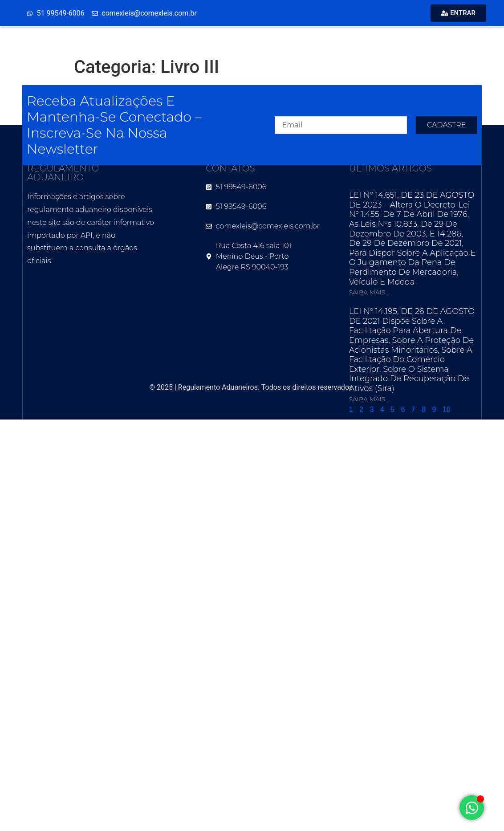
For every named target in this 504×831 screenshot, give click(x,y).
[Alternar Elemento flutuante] (472, 808)
